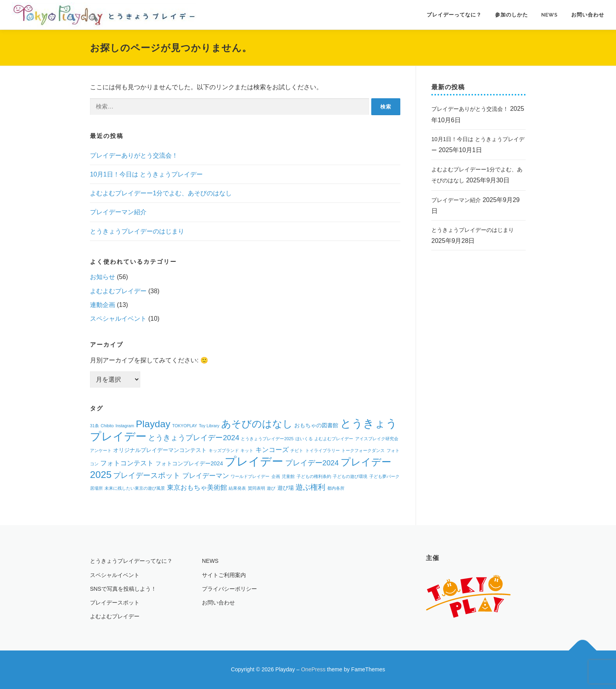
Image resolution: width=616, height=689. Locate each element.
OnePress (313, 669)
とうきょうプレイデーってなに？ (131, 561)
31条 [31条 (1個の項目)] (94, 426)
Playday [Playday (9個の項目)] (153, 424)
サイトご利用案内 (224, 575)
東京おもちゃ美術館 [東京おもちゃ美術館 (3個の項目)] (197, 488)
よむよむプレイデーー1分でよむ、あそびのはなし (161, 193)
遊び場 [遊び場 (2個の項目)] (286, 488)
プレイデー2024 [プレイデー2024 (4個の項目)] (312, 463)
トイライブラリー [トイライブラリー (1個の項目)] (323, 450)
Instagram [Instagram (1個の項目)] (125, 426)
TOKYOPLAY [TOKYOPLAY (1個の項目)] (185, 426)
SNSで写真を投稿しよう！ (123, 589)
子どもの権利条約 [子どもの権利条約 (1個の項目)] (314, 476)
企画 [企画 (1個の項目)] (276, 476)
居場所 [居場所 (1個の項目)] (96, 488)
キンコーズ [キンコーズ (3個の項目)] (272, 450)
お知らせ (103, 277)
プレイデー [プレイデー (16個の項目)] (254, 461)
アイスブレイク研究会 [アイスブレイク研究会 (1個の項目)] (377, 439)
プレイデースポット (115, 603)
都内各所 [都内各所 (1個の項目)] (336, 488)
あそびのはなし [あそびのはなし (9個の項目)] (257, 424)
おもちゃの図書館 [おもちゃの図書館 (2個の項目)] (316, 425)
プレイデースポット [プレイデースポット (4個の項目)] (147, 475)
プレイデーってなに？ (454, 15)
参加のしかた (511, 15)
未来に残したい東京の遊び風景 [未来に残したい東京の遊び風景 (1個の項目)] (135, 488)
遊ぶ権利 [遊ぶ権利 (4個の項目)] (310, 487)
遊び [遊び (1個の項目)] (271, 488)
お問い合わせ (588, 15)
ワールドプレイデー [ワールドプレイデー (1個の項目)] (250, 476)
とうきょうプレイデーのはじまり (137, 231)
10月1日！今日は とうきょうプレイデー (146, 174)
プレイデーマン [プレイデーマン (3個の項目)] (206, 476)
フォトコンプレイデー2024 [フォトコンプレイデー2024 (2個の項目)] (189, 463)
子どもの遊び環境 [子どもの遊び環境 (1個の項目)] (350, 476)
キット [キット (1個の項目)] (247, 450)
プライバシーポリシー (229, 589)
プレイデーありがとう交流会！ (134, 155)
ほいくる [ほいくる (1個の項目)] (304, 439)
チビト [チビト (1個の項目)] (297, 450)
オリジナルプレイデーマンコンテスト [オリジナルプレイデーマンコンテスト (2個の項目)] (160, 450)
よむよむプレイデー (118, 291)
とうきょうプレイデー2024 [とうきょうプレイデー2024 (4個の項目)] (194, 438)
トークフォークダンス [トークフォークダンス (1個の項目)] (363, 450)
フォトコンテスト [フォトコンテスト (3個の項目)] (127, 463)
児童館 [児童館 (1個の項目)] (288, 476)
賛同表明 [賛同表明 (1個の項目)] (257, 488)
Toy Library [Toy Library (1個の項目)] (209, 426)
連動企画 (103, 305)
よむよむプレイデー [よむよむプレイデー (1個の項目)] (334, 439)
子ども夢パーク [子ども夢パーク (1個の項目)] (384, 476)
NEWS (550, 15)
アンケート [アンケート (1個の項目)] (101, 450)
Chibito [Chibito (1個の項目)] (107, 426)
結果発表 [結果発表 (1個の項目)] (237, 488)
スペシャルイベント (118, 319)
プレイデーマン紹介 (118, 212)
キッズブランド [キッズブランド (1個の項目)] (224, 450)
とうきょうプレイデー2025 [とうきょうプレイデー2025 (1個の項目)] (267, 439)
